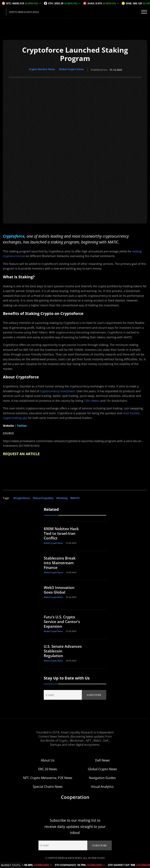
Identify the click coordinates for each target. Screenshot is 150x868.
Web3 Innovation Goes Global (60, 589)
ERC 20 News (48, 771)
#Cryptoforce (22, 497)
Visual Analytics (102, 789)
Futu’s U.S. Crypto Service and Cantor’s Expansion (62, 621)
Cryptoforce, (14, 235)
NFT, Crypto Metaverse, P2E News (48, 780)
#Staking (62, 497)
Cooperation (75, 799)
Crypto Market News (41, 69)
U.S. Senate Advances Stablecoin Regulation (54, 653)
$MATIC (75, 497)
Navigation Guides (102, 780)
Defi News (102, 763)
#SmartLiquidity (43, 497)
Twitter (22, 425)
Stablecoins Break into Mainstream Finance (61, 562)
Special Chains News (48, 789)
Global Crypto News (72, 69)
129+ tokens (92, 400)
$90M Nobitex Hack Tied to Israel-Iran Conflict (62, 533)
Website (8, 425)
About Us (48, 763)
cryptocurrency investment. (58, 390)
